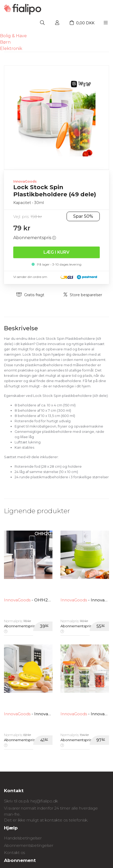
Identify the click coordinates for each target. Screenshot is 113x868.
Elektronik (11, 48)
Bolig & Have (13, 36)
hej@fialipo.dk (44, 801)
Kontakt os (14, 853)
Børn (5, 42)
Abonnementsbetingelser (29, 845)
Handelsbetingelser (23, 838)
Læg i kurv (56, 252)
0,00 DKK (82, 23)
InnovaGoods (25, 181)
